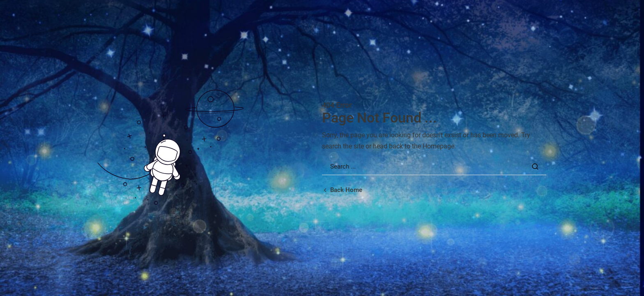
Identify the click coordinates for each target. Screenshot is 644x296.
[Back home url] (342, 190)
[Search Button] (535, 166)
